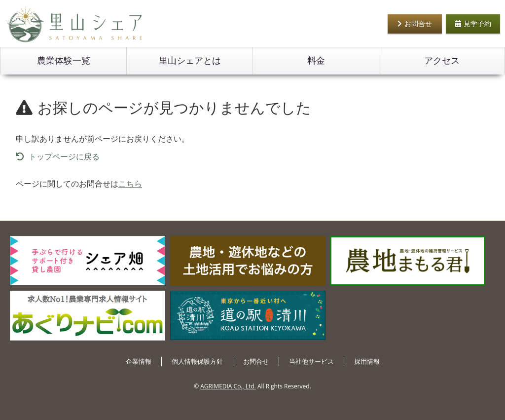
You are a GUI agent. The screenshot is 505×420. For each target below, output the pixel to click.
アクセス (442, 61)
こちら (130, 184)
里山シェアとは (190, 61)
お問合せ (415, 23)
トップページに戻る (58, 156)
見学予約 (473, 23)
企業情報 (139, 361)
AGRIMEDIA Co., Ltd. (228, 386)
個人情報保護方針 (197, 361)
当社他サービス (311, 361)
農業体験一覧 (64, 61)
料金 (316, 61)
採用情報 (367, 361)
